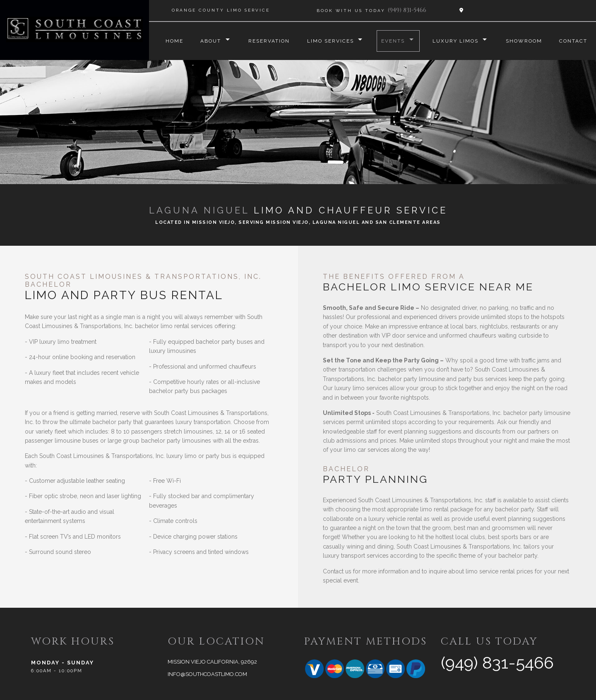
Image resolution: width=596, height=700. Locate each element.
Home (172, 41)
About (209, 41)
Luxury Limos (455, 41)
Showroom (524, 41)
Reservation (268, 41)
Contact (573, 41)
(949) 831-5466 (407, 10)
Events (392, 41)
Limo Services (329, 41)
